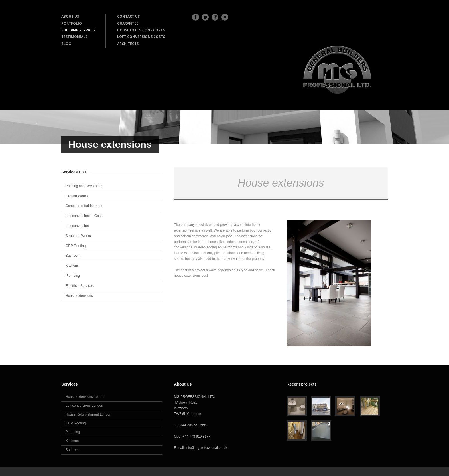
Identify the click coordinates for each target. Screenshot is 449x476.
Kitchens (72, 266)
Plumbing (73, 276)
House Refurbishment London (88, 414)
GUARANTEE (128, 23)
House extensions (79, 296)
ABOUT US (70, 16)
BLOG (66, 44)
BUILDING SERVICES (78, 30)
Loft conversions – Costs (84, 216)
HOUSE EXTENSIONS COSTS (141, 30)
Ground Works (77, 196)
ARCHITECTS (128, 44)
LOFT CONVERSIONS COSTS (141, 37)
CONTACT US (128, 16)
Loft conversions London (84, 406)
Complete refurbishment (84, 206)
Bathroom (73, 256)
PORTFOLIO (72, 23)
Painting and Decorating (84, 186)
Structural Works (78, 236)
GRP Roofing (76, 246)
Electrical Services (80, 286)
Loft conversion (77, 226)
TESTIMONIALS (74, 37)
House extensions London (85, 397)
